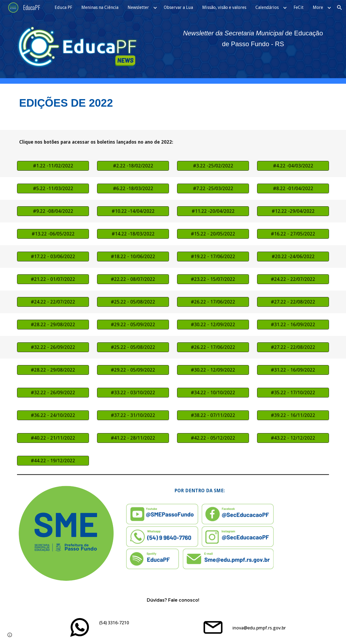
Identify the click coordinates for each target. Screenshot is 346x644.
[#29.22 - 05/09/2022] (133, 325)
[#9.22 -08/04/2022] (53, 211)
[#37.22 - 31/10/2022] (133, 415)
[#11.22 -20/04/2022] (213, 211)
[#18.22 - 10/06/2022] (133, 257)
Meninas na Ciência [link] (100, 7)
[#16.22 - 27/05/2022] (293, 234)
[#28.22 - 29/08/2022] (53, 325)
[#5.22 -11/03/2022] (53, 189)
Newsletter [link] (138, 7)
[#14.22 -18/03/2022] (133, 234)
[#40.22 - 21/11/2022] (53, 438)
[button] (340, 8)
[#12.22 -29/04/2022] (293, 211)
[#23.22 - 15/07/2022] (213, 279)
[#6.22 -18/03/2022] (133, 189)
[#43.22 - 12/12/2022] (293, 438)
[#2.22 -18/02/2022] (133, 166)
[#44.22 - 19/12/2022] (53, 461)
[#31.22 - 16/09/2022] (293, 325)
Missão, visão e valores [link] (224, 7)
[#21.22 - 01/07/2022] (53, 279)
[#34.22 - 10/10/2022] (213, 393)
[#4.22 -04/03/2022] (293, 166)
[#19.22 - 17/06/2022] (213, 257)
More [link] (318, 7)
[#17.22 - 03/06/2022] (53, 257)
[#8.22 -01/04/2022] (293, 189)
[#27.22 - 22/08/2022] (293, 302)
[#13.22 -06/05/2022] (53, 234)
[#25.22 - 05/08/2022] (133, 302)
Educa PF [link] (63, 7)
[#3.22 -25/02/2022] (213, 166)
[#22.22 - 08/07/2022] (133, 279)
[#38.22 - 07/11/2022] (213, 415)
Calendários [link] (267, 7)
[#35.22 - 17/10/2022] (293, 393)
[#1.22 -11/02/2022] (53, 166)
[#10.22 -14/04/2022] (133, 211)
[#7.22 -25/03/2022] (213, 189)
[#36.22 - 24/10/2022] (53, 415)
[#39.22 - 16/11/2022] (293, 415)
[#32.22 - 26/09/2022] (53, 347)
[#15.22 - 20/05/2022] (213, 234)
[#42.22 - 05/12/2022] (213, 438)
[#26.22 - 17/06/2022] (213, 302)
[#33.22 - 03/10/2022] (133, 393)
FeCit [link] (299, 7)
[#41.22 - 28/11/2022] (133, 438)
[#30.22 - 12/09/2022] (213, 325)
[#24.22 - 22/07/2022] (293, 279)
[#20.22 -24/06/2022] (293, 257)
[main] (253, 39)
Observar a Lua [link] (178, 7)
